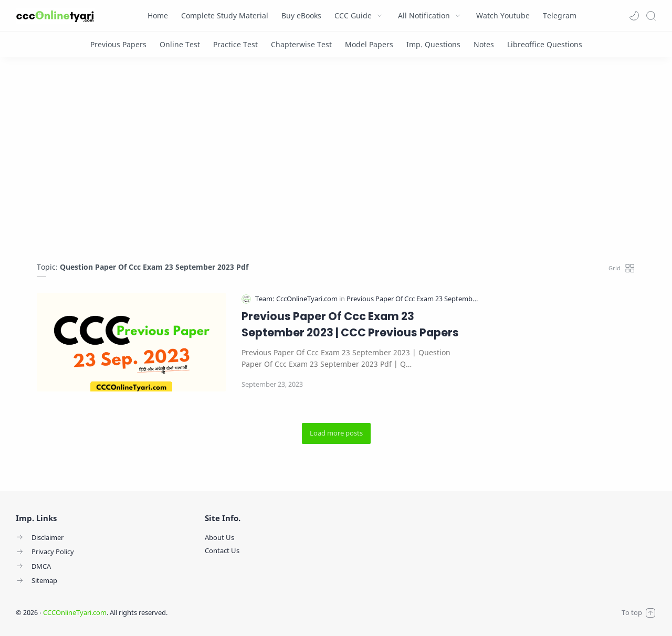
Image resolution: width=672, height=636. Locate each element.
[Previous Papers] (118, 44)
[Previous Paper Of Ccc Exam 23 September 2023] (421, 299)
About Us (219, 537)
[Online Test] (180, 44)
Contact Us (222, 550)
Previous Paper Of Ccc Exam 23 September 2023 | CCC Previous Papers (350, 324)
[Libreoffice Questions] (545, 44)
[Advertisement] (336, 162)
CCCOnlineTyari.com (75, 612)
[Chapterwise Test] (301, 44)
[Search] (651, 16)
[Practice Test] (235, 44)
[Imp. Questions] (433, 44)
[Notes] (484, 44)
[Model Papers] (369, 44)
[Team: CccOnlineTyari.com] (297, 299)
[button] (634, 16)
